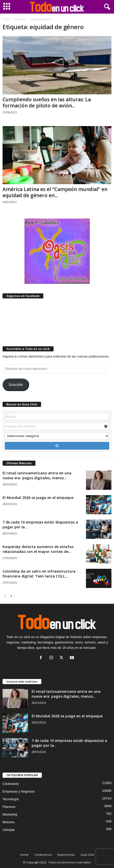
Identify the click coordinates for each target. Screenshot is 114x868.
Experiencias (66, 855)
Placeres (9, 807)
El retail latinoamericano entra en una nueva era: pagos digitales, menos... (37, 475)
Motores (9, 822)
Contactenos (43, 855)
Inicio (6, 19)
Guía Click (87, 855)
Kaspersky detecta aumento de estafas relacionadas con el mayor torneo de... (38, 549)
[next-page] (11, 596)
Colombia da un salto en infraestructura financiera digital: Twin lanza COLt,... (39, 574)
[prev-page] (5, 596)
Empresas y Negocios (19, 791)
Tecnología (11, 799)
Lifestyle (9, 830)
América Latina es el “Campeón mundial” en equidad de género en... (55, 192)
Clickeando (11, 784)
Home (24, 855)
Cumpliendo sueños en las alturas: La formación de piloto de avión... (47, 103)
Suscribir (16, 385)
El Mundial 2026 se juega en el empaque (38, 498)
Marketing (10, 814)
